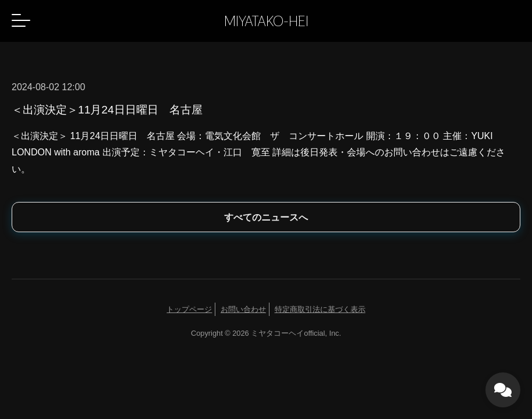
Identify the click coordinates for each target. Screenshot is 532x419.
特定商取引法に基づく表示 (320, 309)
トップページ (189, 309)
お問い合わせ (243, 309)
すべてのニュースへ (266, 217)
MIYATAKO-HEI (266, 21)
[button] (21, 20)
